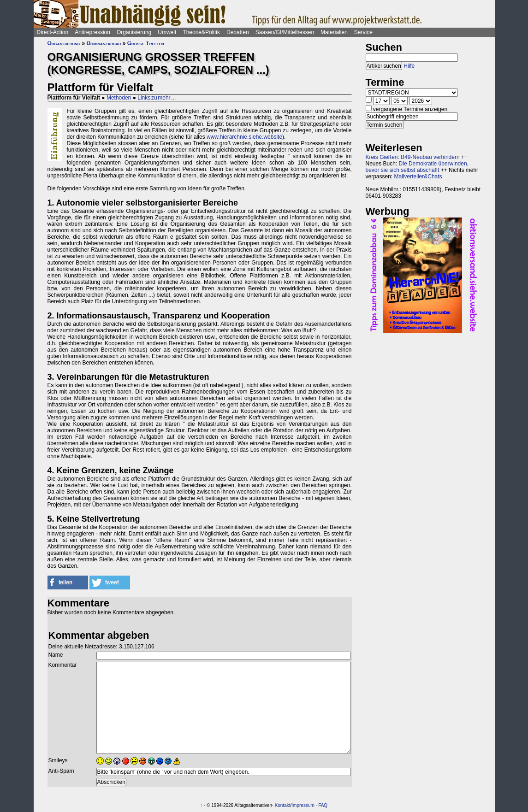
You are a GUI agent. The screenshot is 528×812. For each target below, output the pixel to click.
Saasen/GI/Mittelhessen (285, 32)
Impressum (303, 805)
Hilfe (409, 66)
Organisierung (134, 32)
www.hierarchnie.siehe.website (244, 137)
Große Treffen (146, 43)
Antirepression (92, 32)
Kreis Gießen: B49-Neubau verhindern (413, 157)
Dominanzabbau (104, 43)
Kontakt (283, 805)
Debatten (238, 32)
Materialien (334, 32)
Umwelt (167, 32)
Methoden (119, 98)
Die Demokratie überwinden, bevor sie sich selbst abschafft (417, 167)
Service (363, 32)
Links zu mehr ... (157, 98)
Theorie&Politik (201, 32)
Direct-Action (53, 32)
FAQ (323, 805)
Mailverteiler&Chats (418, 177)
